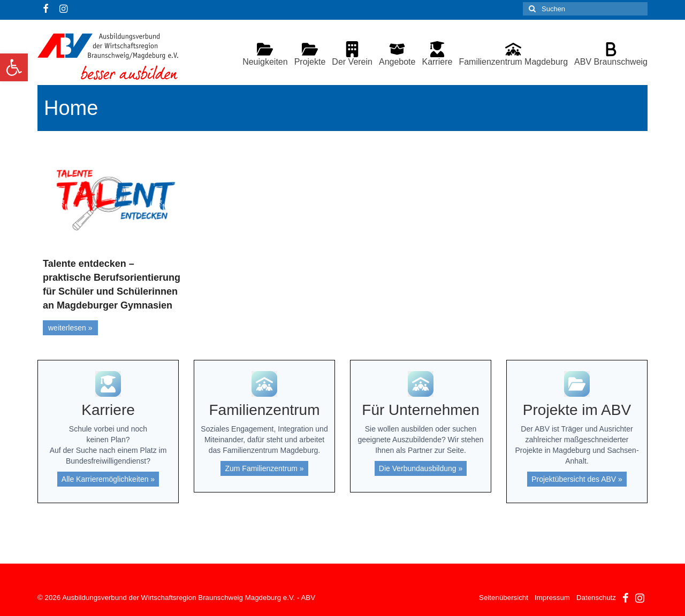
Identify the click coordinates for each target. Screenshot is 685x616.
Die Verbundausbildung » (421, 468)
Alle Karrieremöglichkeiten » (108, 479)
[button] (14, 67)
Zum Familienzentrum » (264, 468)
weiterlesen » (70, 328)
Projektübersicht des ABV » (577, 479)
